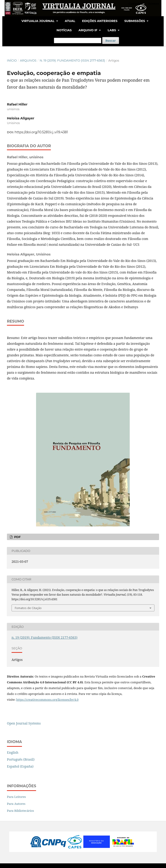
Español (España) (20, 766)
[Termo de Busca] (78, 40)
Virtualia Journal (38, 21)
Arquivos (28, 60)
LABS (112, 30)
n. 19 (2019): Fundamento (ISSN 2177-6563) (72, 60)
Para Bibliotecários (20, 811)
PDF (17, 537)
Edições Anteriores (100, 21)
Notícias (64, 30)
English (13, 752)
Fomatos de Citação (28, 608)
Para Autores (16, 804)
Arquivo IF (88, 30)
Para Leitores (16, 797)
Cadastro (136, 3)
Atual (70, 21)
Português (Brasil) (21, 759)
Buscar (111, 40)
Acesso (154, 3)
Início (12, 60)
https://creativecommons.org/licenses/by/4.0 (47, 700)
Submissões (135, 21)
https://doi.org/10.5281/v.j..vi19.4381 (41, 132)
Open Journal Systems (24, 723)
